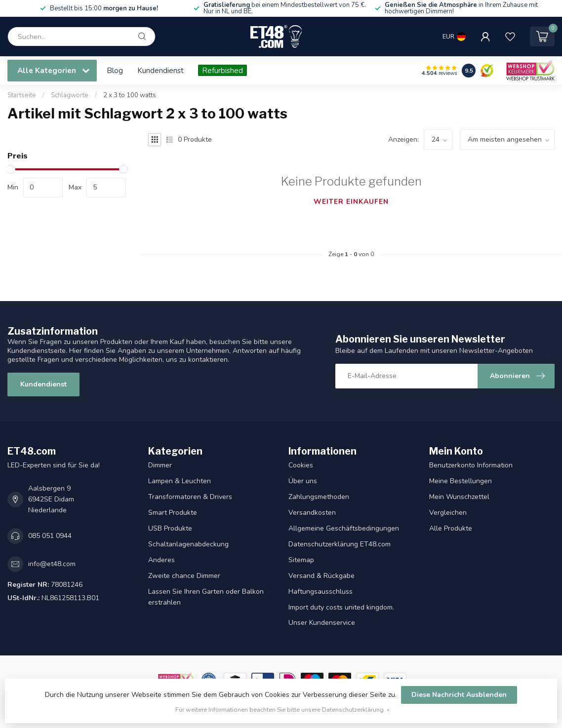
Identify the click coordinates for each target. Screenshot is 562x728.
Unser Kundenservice (322, 623)
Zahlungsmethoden (319, 497)
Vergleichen (448, 513)
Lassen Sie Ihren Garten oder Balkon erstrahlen (206, 597)
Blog (115, 70)
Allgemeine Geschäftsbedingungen (344, 528)
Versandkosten (312, 513)
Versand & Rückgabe (321, 576)
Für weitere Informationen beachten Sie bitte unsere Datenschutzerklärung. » (282, 709)
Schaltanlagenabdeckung (188, 544)
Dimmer (160, 465)
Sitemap (301, 560)
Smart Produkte (173, 513)
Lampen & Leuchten (180, 481)
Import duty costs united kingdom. (341, 607)
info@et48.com (52, 564)
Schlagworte (70, 95)
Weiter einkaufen (351, 202)
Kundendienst (161, 70)
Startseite (22, 95)
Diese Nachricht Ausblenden (459, 695)
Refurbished (222, 70)
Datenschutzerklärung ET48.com (340, 544)
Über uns (303, 481)
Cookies (301, 465)
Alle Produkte (451, 528)
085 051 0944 (50, 536)
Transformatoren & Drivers (190, 497)
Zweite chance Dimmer (184, 576)
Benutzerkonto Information (471, 465)
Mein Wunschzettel (459, 497)
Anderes (161, 560)
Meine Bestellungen (461, 481)
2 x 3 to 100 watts (130, 95)
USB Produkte (170, 528)
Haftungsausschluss (321, 592)
